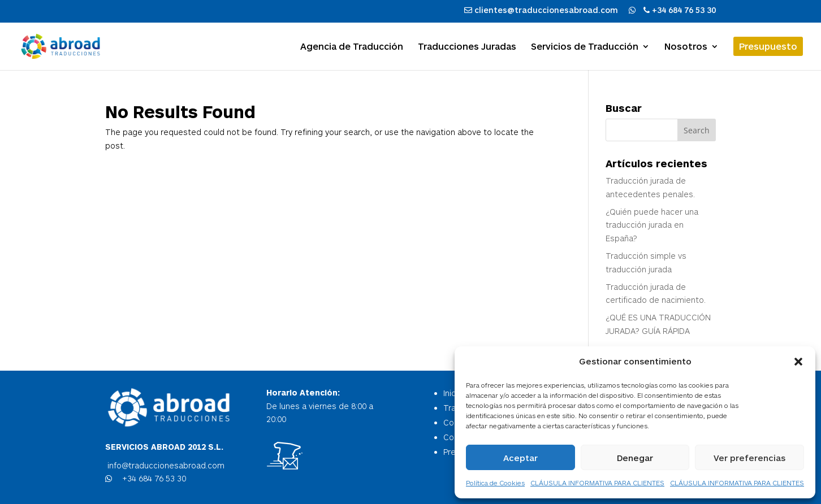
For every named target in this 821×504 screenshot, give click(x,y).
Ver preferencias (749, 458)
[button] (798, 362)
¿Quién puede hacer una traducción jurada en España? (652, 225)
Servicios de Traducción (585, 47)
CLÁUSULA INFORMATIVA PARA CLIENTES (597, 483)
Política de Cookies (495, 483)
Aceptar (520, 458)
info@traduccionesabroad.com (165, 465)
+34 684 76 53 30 (153, 478)
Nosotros (686, 47)
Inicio (453, 393)
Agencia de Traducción (352, 47)
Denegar (635, 458)
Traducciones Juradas (467, 47)
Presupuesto (768, 46)
